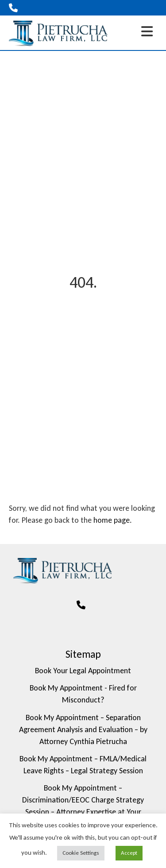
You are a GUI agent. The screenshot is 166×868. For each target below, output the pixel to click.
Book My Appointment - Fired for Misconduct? (83, 694)
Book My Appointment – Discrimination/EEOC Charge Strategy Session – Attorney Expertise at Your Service (83, 806)
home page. (113, 520)
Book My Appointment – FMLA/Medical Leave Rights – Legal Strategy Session (83, 765)
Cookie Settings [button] (81, 853)
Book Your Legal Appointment (83, 671)
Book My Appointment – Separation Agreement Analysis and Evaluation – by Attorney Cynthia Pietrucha (83, 729)
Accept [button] (129, 853)
